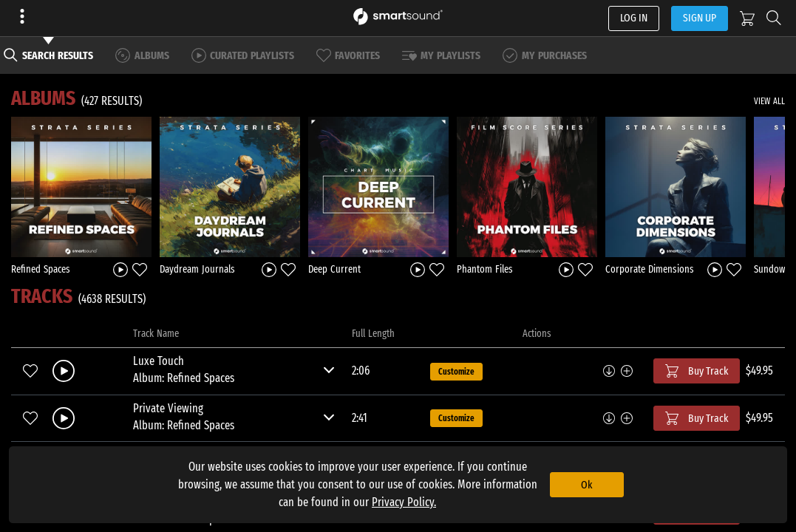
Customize (456, 372)
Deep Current (334, 269)
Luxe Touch (159, 361)
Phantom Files (485, 269)
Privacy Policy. (404, 502)
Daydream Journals (197, 269)
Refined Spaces (41, 269)
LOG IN (634, 18)
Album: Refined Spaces (184, 378)
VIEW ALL (769, 101)
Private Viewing (168, 408)
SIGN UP (700, 18)
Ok (586, 485)
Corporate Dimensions (650, 269)
